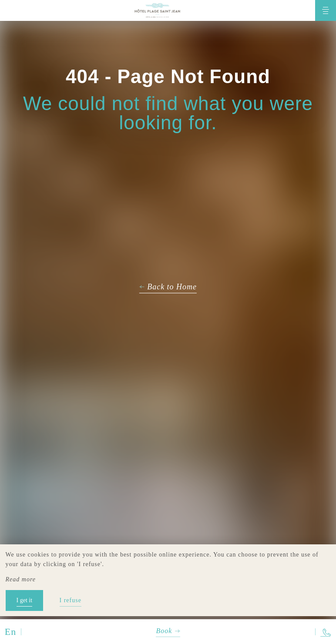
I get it (25, 600)
